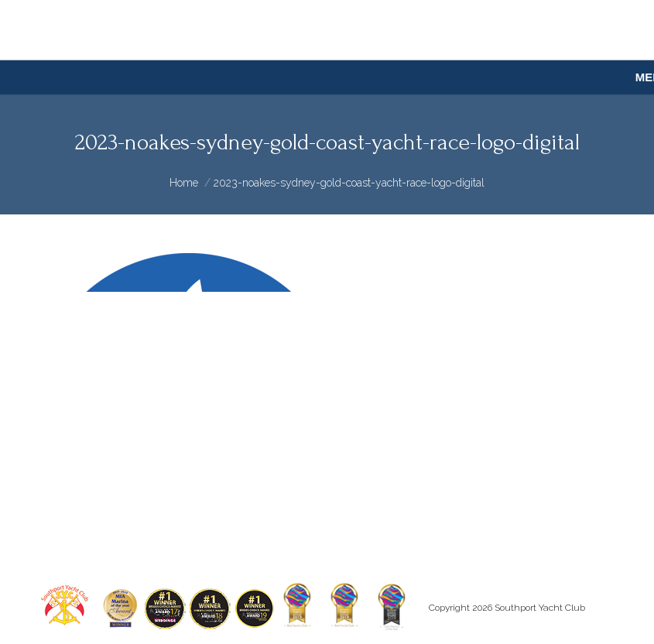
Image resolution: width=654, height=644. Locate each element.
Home (184, 183)
